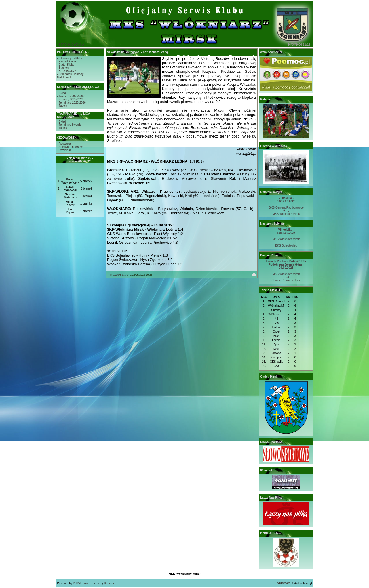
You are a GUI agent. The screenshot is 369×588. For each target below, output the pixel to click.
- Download (64, 150)
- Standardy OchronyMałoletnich (70, 76)
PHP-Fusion (81, 583)
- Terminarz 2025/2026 (71, 103)
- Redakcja (64, 144)
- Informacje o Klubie (70, 58)
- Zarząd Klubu (66, 61)
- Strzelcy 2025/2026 (70, 99)
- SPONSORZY (67, 71)
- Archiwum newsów (70, 147)
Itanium (109, 583)
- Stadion (63, 68)
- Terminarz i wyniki (69, 125)
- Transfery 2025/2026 (71, 96)
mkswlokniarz (118, 275)
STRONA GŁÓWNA (71, 45)
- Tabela (62, 106)
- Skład (61, 93)
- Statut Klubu (66, 65)
